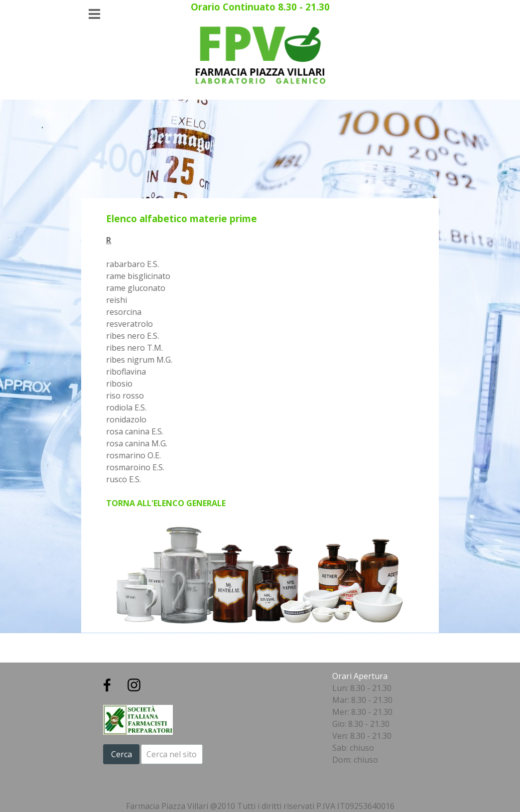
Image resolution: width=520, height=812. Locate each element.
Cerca (122, 754)
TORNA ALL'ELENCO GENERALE (166, 503)
